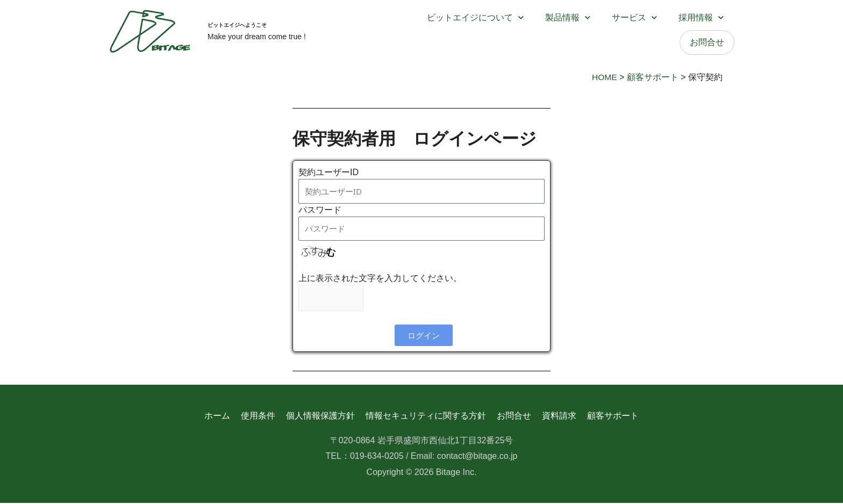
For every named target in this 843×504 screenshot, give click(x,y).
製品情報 (568, 17)
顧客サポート (613, 416)
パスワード (320, 210)
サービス (634, 17)
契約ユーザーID (328, 172)
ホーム (217, 416)
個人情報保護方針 (320, 416)
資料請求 (560, 416)
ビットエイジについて (475, 17)
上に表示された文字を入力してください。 (380, 278)
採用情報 (701, 17)
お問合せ (707, 42)
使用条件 (258, 416)
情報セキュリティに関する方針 (426, 416)
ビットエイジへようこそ (267, 23)
